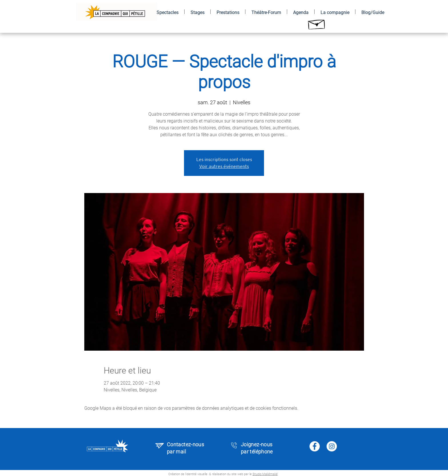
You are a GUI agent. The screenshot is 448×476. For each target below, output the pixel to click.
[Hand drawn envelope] (317, 23)
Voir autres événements (224, 166)
